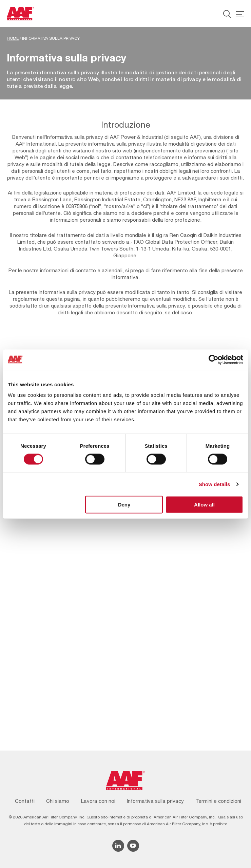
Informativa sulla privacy (155, 801)
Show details (215, 484)
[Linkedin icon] (118, 846)
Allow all (204, 505)
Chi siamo (58, 801)
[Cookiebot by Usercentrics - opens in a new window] (214, 359)
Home (13, 38)
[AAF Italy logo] (21, 14)
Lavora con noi (98, 801)
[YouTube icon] (133, 846)
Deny (124, 505)
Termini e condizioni (218, 801)
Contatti (25, 801)
